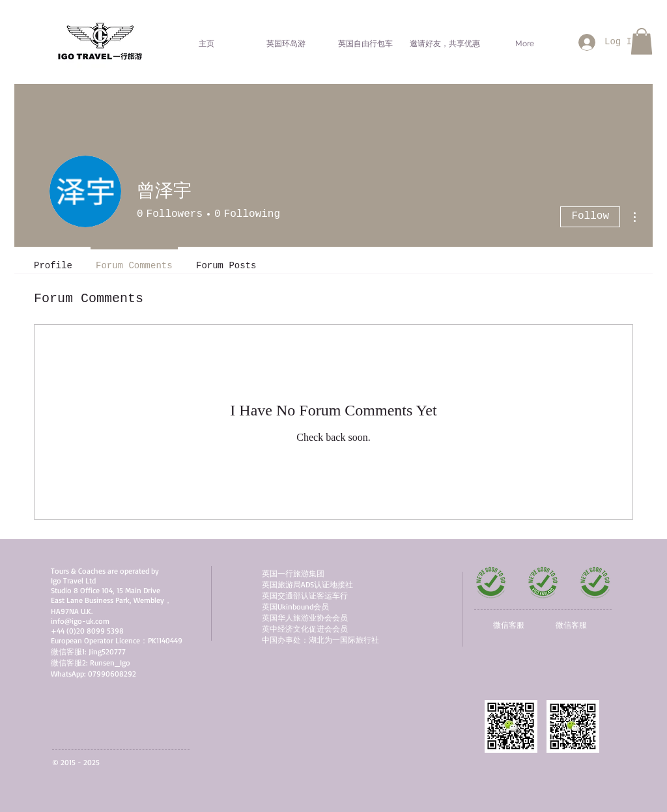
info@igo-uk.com (80, 621)
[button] (642, 41)
